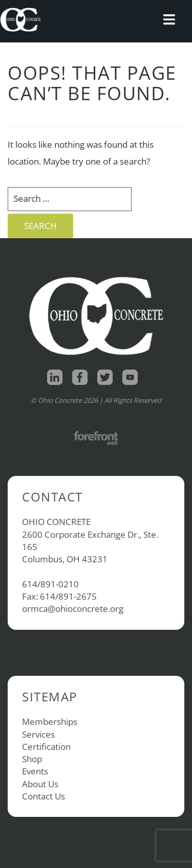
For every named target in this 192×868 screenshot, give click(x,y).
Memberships (50, 722)
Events (35, 771)
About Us (40, 784)
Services (38, 734)
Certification (46, 747)
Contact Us (44, 796)
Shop (32, 759)
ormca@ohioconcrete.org (73, 609)
